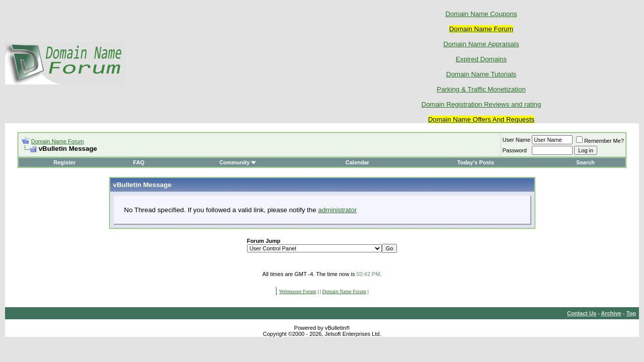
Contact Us (582, 313)
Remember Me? (600, 141)
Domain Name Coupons (481, 14)
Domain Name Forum (58, 141)
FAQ (139, 162)
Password (515, 150)
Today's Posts (476, 162)
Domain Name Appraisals (481, 44)
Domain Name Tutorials (481, 74)
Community (238, 162)
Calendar (357, 162)
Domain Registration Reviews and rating (481, 104)
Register (64, 162)
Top (631, 313)
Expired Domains (481, 59)
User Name (517, 140)
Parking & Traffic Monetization (481, 89)
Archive (611, 313)
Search (585, 162)
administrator (337, 210)
